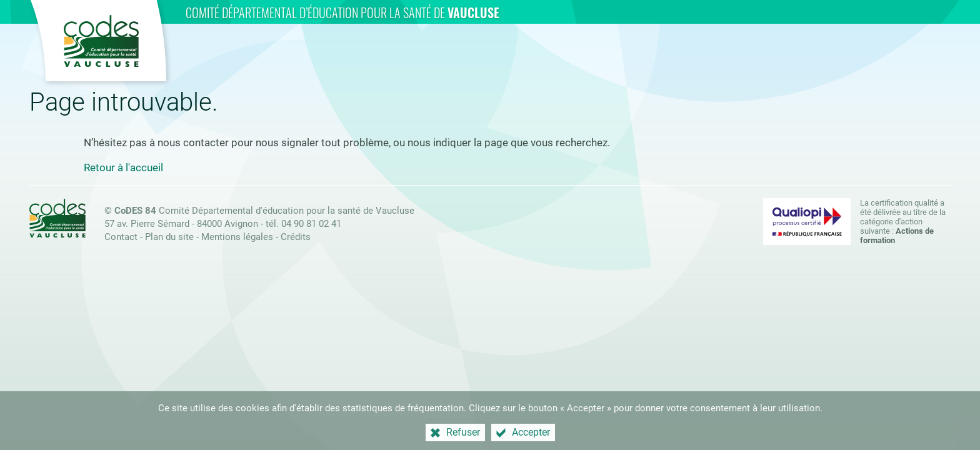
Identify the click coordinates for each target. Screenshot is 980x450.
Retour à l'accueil (123, 167)
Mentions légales (237, 237)
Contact (121, 237)
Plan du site (169, 237)
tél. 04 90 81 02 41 (303, 224)
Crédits (296, 237)
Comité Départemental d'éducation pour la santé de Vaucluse (264, 211)
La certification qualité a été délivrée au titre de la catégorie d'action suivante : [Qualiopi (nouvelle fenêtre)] (903, 222)
